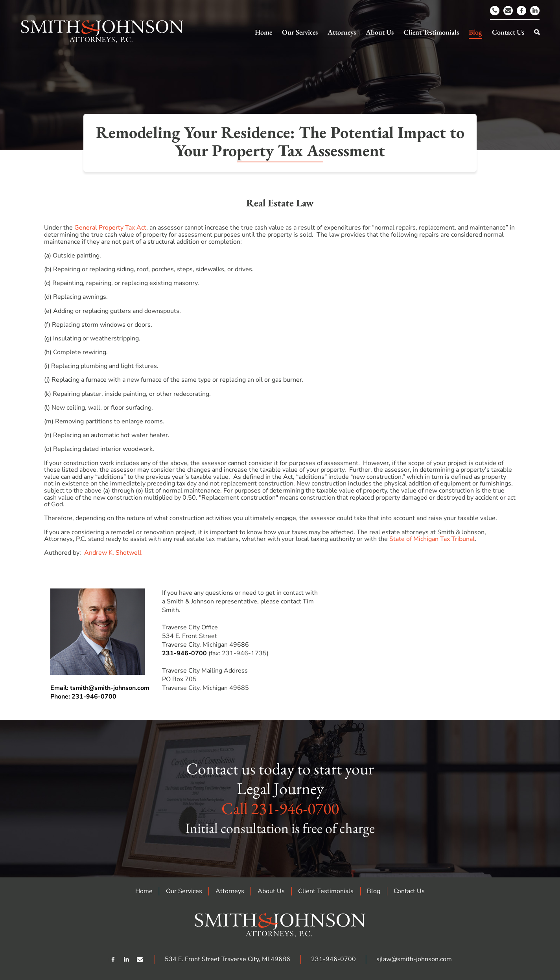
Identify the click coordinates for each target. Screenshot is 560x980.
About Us (271, 891)
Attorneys (230, 891)
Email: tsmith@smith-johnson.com (100, 688)
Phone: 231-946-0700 (83, 697)
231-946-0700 (184, 653)
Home (144, 891)
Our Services (184, 891)
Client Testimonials (326, 891)
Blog (374, 891)
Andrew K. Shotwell (113, 553)
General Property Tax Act (110, 228)
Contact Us (409, 891)
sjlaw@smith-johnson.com (414, 959)
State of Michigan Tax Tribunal (432, 539)
